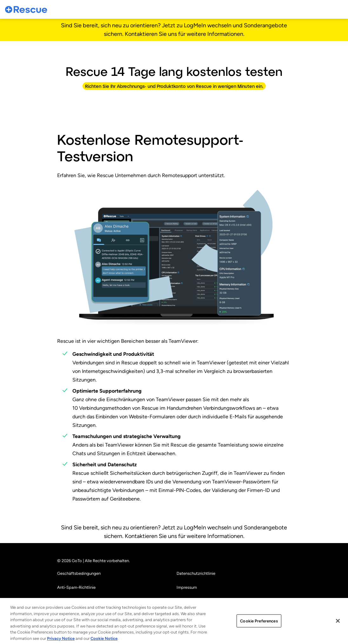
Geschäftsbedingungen (79, 573)
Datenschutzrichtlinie (196, 573)
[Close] (338, 636)
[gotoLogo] (26, 9)
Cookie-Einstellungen (196, 601)
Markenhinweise (72, 601)
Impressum (187, 587)
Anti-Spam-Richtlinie (76, 587)
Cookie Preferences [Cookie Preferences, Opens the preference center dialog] (259, 636)
